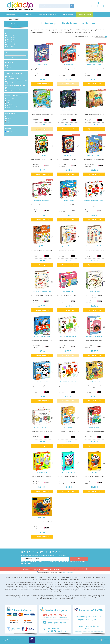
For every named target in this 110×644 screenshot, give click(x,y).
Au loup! (94, 472)
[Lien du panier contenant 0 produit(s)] (97, 7)
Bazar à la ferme (42, 155)
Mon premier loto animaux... (68, 382)
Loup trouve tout (94, 382)
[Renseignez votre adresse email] (45, 559)
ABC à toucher (68, 427)
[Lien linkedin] (86, 569)
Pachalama (94, 110)
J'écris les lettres (94, 427)
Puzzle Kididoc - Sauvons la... (42, 110)
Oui (8, 65)
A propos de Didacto (43, 640)
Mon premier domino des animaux (94, 201)
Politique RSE (54, 640)
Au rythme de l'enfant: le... (94, 246)
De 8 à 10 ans (10, 45)
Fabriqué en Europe (12, 106)
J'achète (42, 246)
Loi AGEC (9, 102)
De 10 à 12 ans (11, 47)
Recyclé (9, 104)
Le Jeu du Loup (42, 518)
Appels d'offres (72, 640)
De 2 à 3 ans (10, 36)
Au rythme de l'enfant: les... (68, 246)
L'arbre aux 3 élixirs (68, 110)
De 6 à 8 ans (10, 43)
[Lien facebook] (74, 569)
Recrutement (81, 640)
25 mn (9, 122)
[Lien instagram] (82, 569)
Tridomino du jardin (94, 291)
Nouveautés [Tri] (101, 37)
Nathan (9, 131)
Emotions (9, 91)
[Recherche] (72, 6)
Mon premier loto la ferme (68, 336)
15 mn (9, 119)
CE (8, 101)
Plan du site (106, 640)
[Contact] (103, 7)
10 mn (9, 117)
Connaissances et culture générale (16, 89)
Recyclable (10, 99)
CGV (88, 640)
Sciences (9, 76)
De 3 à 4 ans (10, 38)
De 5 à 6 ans (10, 41)
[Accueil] (5, 19)
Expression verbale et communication (16, 80)
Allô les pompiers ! (68, 65)
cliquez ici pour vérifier (68, 572)
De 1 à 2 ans (10, 34)
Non (8, 67)
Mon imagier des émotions (94, 336)
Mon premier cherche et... (94, 155)
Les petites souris (42, 472)
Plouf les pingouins (42, 382)
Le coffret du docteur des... (42, 201)
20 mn (9, 120)
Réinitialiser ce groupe (11, 134)
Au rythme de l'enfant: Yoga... (42, 291)
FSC (8, 108)
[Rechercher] (55, 6)
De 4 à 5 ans (10, 39)
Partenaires (62, 640)
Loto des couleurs (68, 291)
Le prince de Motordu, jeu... (68, 472)
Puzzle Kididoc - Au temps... (94, 65)
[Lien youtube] (78, 569)
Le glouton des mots (68, 201)
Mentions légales (96, 640)
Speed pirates (68, 155)
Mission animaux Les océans (42, 336)
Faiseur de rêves (42, 65)
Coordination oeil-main (13, 78)
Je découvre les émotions (42, 427)
